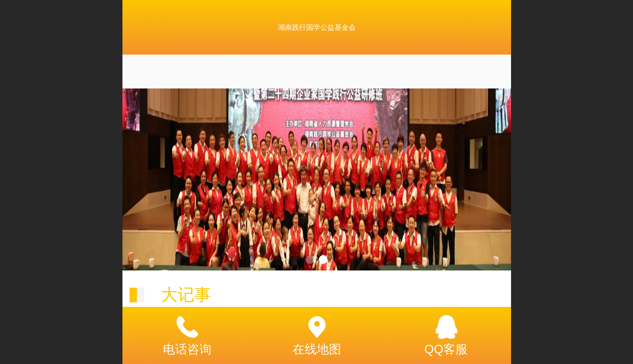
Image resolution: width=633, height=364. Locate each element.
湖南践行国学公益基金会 (317, 27)
